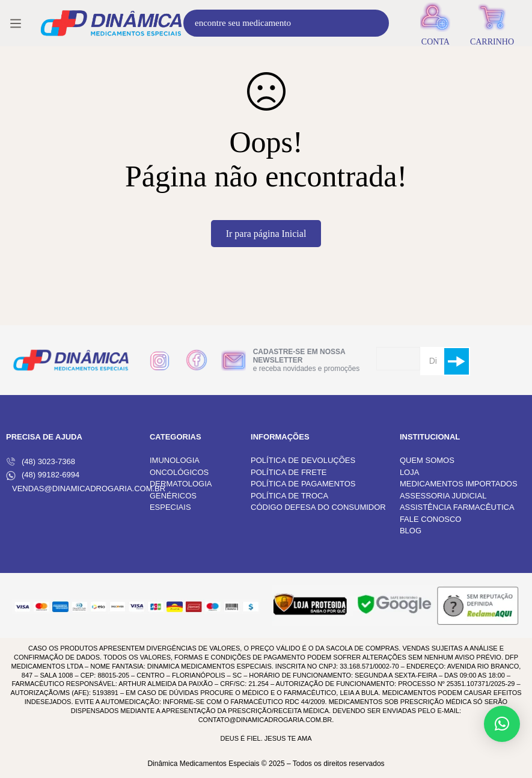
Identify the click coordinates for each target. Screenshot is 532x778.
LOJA (410, 472)
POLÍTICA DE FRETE (289, 472)
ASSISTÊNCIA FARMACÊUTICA (457, 507)
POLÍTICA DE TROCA (289, 496)
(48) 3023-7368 (41, 462)
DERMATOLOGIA (181, 484)
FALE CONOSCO (431, 519)
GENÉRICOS (173, 496)
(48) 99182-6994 (43, 475)
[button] (502, 724)
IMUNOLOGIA (175, 460)
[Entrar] (436, 23)
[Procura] (375, 23)
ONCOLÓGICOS (179, 472)
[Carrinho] (492, 23)
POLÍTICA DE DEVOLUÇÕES (303, 460)
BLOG (411, 531)
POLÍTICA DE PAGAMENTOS (303, 484)
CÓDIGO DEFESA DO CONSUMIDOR (318, 507)
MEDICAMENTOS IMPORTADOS (459, 484)
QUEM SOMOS (427, 460)
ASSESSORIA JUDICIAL (443, 496)
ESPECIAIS (170, 507)
